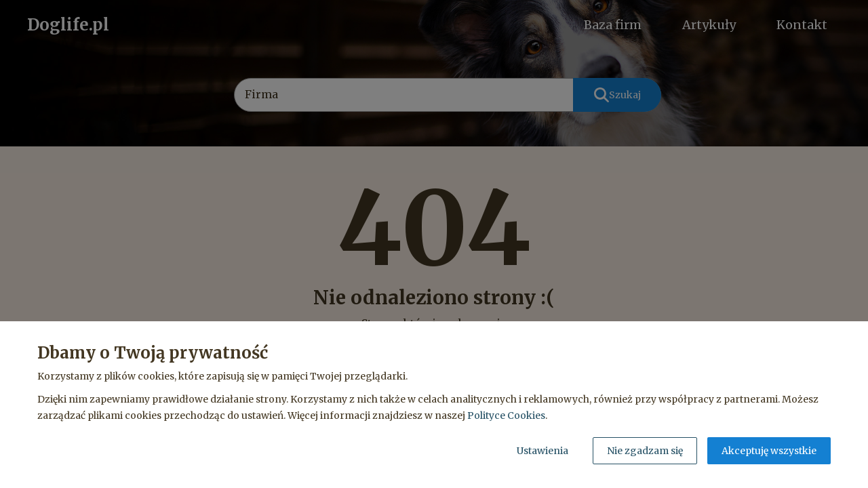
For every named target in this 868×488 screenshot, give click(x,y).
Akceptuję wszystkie (769, 451)
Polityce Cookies (506, 415)
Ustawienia (542, 451)
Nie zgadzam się (645, 451)
